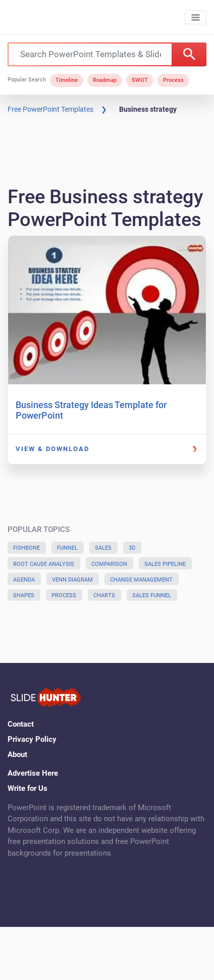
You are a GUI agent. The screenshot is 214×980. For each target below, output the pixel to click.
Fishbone (26, 548)
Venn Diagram (72, 580)
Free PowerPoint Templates (50, 109)
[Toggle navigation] (196, 17)
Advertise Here (33, 773)
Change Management (141, 580)
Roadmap (105, 80)
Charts (104, 595)
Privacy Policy (32, 739)
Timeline (67, 80)
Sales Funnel (152, 595)
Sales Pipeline (165, 564)
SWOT (140, 80)
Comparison (109, 564)
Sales (103, 548)
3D (132, 548)
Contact (21, 724)
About (17, 754)
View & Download (52, 449)
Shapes (24, 595)
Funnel (67, 548)
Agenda (24, 580)
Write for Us (28, 788)
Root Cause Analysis (44, 564)
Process (173, 80)
